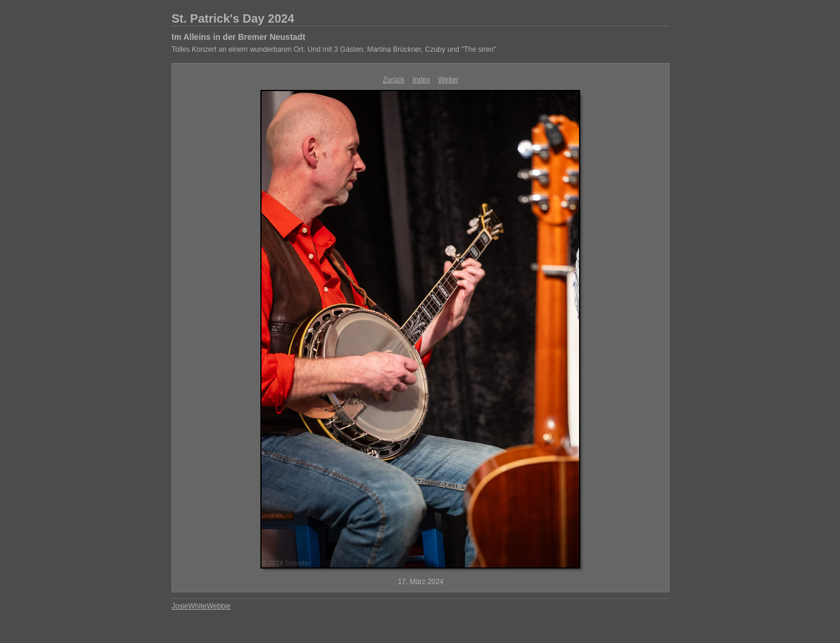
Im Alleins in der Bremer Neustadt (238, 37)
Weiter (448, 80)
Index (421, 80)
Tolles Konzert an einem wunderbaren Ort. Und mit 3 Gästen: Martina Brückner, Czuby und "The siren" (334, 49)
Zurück (393, 80)
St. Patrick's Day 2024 (233, 18)
